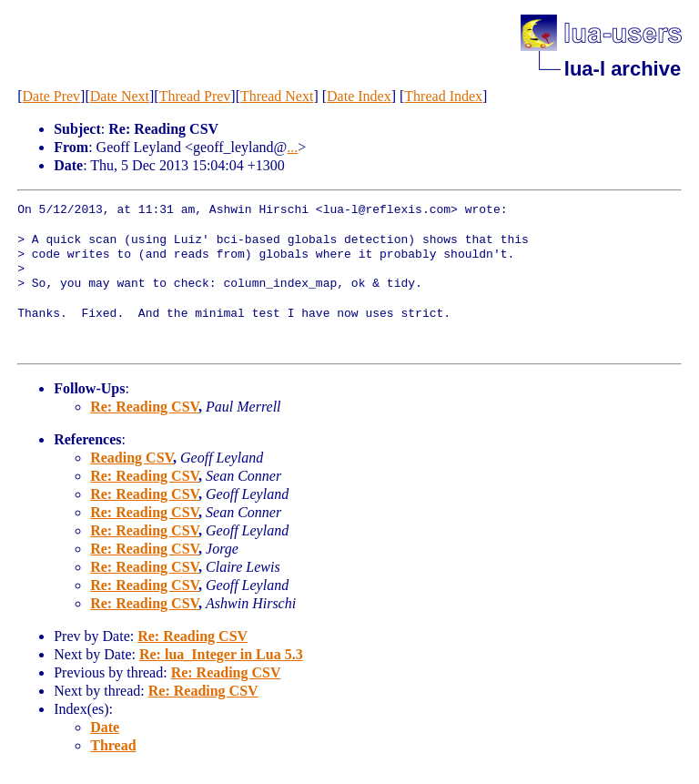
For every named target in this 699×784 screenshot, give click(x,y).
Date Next (120, 96)
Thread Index (443, 96)
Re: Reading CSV (144, 407)
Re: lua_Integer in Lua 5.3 (221, 654)
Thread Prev (195, 96)
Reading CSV (132, 458)
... (292, 147)
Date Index (359, 96)
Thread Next (277, 96)
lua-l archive (623, 69)
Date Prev (52, 96)
